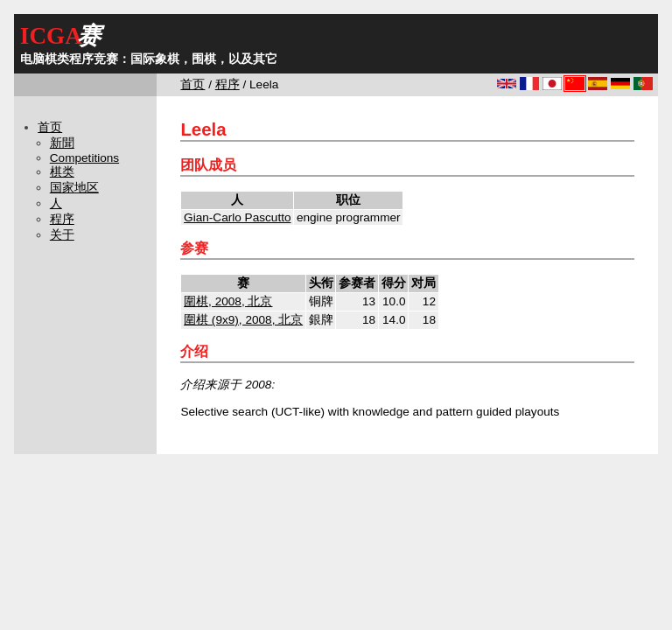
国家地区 (74, 188)
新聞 (62, 143)
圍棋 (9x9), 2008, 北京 (243, 320)
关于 (62, 235)
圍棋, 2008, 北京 (228, 301)
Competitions (84, 158)
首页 (192, 84)
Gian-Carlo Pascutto (237, 217)
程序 (227, 84)
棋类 (62, 172)
